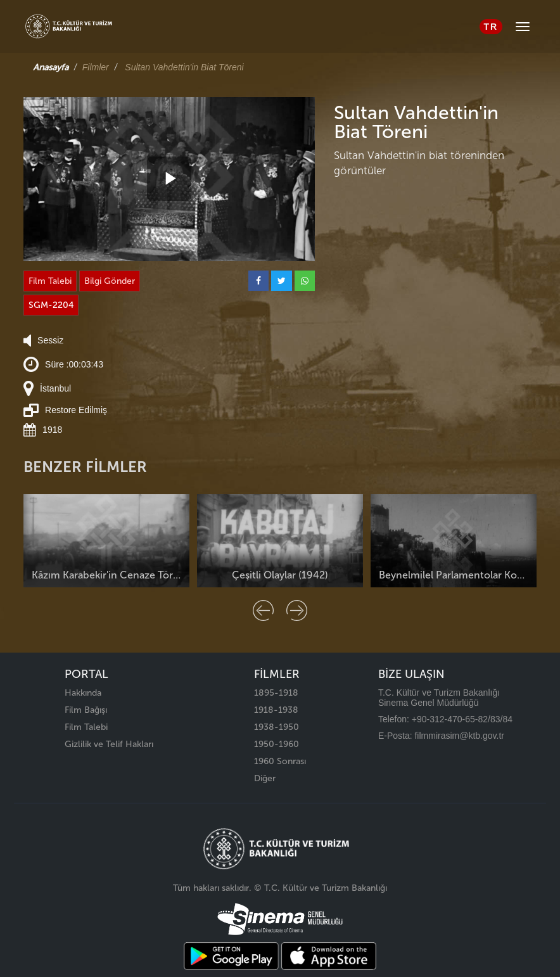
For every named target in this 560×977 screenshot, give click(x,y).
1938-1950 (277, 727)
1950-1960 (277, 744)
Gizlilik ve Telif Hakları (109, 744)
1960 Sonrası (280, 761)
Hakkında (83, 693)
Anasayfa (51, 67)
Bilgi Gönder (110, 281)
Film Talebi (50, 281)
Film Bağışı (86, 710)
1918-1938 (276, 710)
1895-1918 (276, 693)
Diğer (265, 778)
